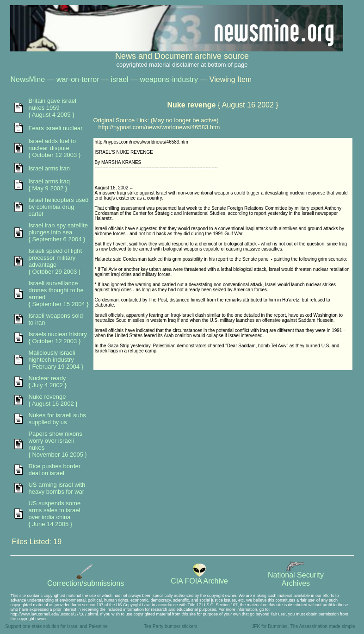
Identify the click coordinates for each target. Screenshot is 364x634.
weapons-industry (169, 79)
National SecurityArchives (296, 576)
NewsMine (28, 79)
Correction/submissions (86, 580)
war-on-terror (78, 79)
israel (119, 79)
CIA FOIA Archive (199, 578)
